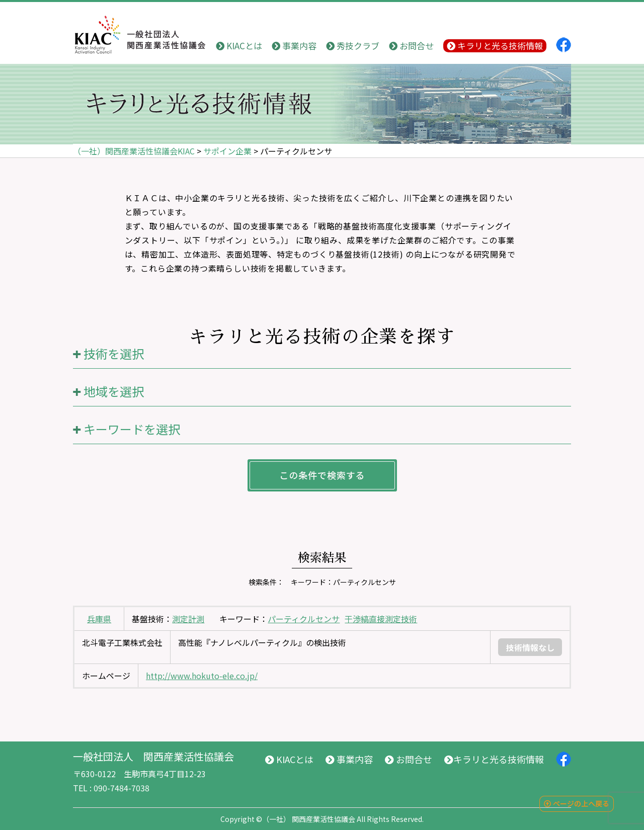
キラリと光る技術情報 (495, 46)
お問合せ (411, 46)
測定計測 (188, 619)
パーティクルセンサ (304, 619)
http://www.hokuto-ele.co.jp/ (202, 676)
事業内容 (294, 46)
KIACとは (239, 46)
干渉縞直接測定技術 (381, 619)
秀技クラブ (353, 46)
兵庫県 (99, 619)
